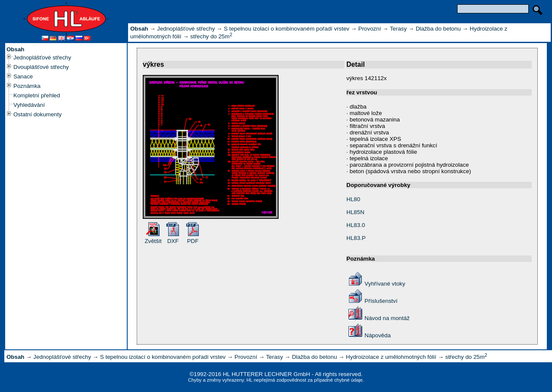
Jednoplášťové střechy (42, 58)
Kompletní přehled (37, 95)
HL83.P (356, 238)
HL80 (353, 199)
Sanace (23, 76)
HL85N (355, 212)
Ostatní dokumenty (38, 114)
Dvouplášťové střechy (41, 67)
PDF (193, 241)
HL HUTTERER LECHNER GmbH (267, 374)
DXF (173, 241)
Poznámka (27, 86)
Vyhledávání (29, 105)
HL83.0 (356, 225)
